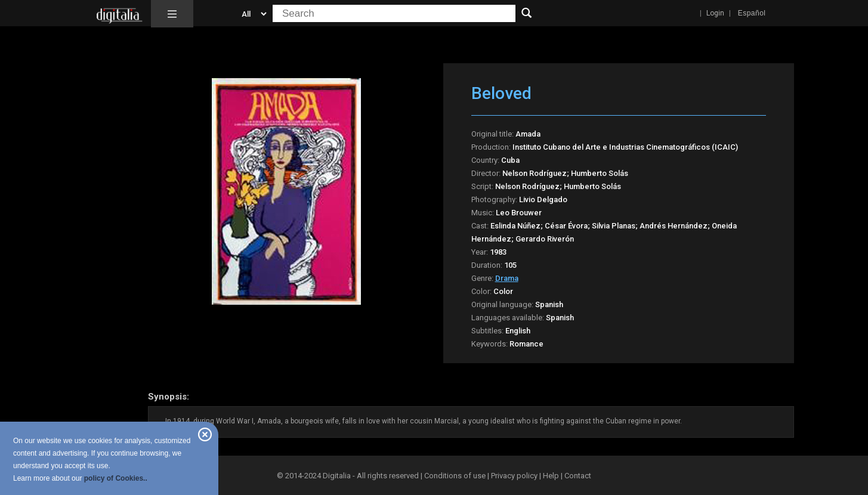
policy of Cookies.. (116, 478)
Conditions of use (456, 476)
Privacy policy (514, 476)
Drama (507, 278)
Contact (578, 476)
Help (551, 476)
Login (715, 13)
